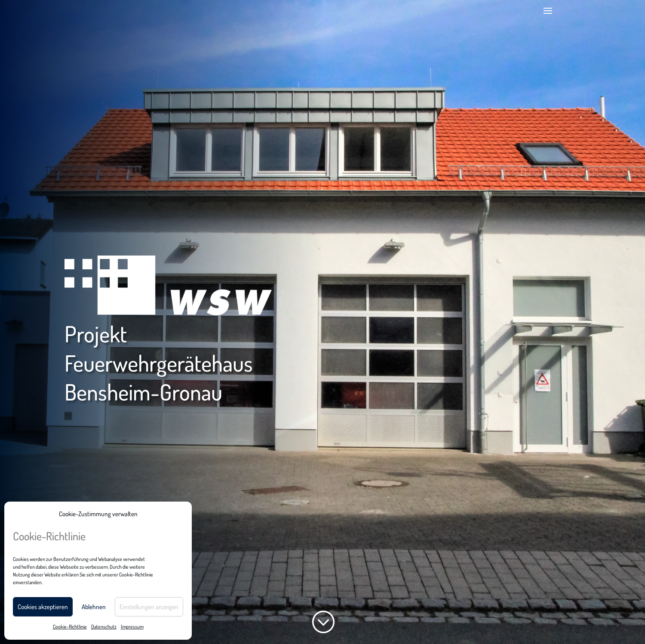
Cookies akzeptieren (43, 607)
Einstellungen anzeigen (149, 607)
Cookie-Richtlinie (70, 627)
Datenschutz (104, 627)
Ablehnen (94, 607)
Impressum (132, 627)
